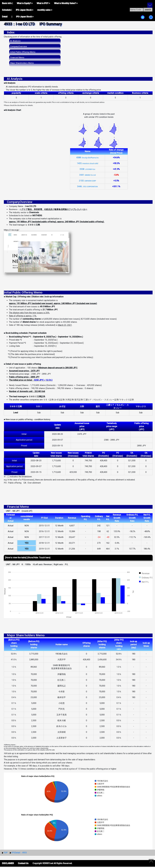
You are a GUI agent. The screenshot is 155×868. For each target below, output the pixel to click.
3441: (87, 175)
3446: (87, 186)
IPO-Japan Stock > (25, 10)
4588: (87, 158)
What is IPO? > (43, 3)
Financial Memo (17, 58)
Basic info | (7, 3)
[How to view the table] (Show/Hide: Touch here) (28, 559)
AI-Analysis (15, 41)
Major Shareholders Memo (22, 63)
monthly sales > (45, 10)
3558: (87, 169)
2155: (87, 181)
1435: (87, 163)
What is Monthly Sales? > (66, 3)
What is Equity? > (25, 3)
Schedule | (7, 10)
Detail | (7, 17)
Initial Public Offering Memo (23, 52)
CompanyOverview (19, 46)
